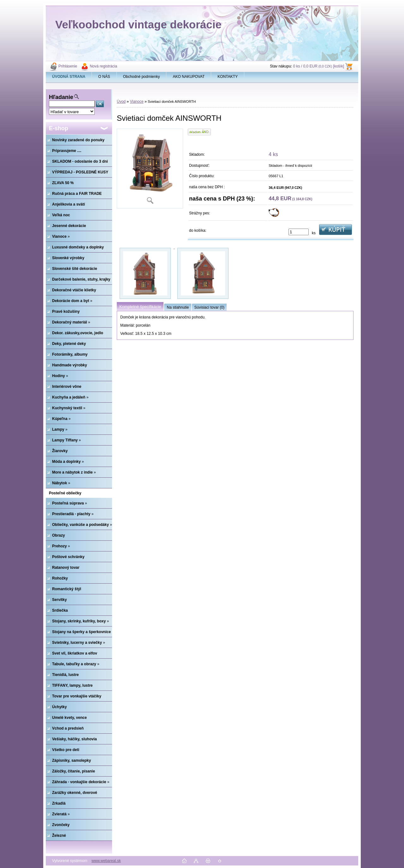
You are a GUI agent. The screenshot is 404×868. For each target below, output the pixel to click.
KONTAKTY (228, 77)
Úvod (121, 102)
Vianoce (137, 102)
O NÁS (104, 77)
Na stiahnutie (178, 307)
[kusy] (299, 232)
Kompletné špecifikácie (140, 307)
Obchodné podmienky (142, 77)
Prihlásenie (68, 66)
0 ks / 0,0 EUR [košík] (318, 66)
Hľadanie (61, 97)
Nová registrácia (103, 66)
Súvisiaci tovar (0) (209, 307)
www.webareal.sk (106, 861)
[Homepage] (69, 77)
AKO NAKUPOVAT (189, 77)
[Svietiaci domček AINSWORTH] (150, 169)
